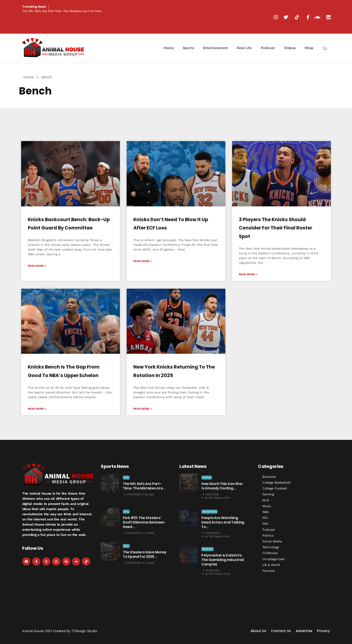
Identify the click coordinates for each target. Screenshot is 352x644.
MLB (266, 500)
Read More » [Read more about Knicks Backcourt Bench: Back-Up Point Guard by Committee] (37, 266)
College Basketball (276, 482)
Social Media (209, 512)
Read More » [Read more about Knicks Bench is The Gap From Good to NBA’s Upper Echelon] (37, 409)
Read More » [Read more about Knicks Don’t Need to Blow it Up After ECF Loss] (143, 261)
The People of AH (219, 498)
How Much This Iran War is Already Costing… (222, 486)
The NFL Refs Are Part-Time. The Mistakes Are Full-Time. (62, 11)
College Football (275, 488)
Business (208, 549)
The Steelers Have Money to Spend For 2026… (145, 554)
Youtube (269, 571)
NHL (266, 524)
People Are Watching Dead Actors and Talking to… (223, 522)
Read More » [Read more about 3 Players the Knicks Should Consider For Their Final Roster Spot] (248, 274)
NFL (126, 477)
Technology (271, 547)
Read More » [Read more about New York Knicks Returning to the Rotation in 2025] (143, 409)
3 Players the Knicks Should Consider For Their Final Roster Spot (276, 228)
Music (267, 506)
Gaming (268, 494)
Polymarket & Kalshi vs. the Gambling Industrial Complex (223, 560)
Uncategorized (273, 559)
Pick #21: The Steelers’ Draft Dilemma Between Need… (144, 522)
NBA (266, 512)
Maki (151, 494)
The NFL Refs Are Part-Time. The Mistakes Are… (144, 486)
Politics (207, 477)
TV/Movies (270, 553)
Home (28, 77)
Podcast (269, 530)
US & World (271, 565)
